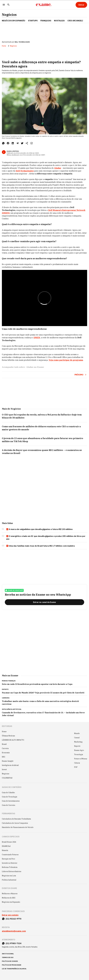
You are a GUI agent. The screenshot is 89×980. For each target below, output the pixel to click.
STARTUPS (33, 21)
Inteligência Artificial (10, 765)
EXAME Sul (6, 846)
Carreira (5, 748)
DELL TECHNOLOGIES (22, 42)
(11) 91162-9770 (13, 919)
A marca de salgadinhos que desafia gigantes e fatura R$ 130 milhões (39, 529)
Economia (6, 753)
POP (76, 767)
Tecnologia (79, 754)
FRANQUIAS (46, 21)
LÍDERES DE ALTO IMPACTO (13, 740)
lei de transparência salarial (14, 969)
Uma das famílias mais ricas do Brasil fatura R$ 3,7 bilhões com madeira (40, 546)
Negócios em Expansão (11, 902)
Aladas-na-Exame (35, 367)
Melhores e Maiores (10, 894)
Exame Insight (8, 761)
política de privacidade (12, 965)
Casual (77, 738)
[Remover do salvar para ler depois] (32, 143)
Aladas (58, 168)
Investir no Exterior (10, 863)
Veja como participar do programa (66, 360)
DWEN (37, 338)
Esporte (77, 746)
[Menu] (4, 5)
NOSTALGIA (59, 21)
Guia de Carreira (9, 805)
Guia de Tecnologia (10, 797)
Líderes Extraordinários (12, 871)
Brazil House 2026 (9, 842)
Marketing (78, 742)
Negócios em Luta (9, 876)
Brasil (4, 744)
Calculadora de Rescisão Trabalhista (16, 819)
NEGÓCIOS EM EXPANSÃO (14, 21)
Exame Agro (79, 750)
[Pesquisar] (8, 5)
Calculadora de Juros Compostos (15, 823)
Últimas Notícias (8, 736)
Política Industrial (9, 880)
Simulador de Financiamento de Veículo (18, 827)
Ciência (77, 763)
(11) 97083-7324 (13, 943)
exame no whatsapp (14, 590)
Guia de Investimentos (11, 801)
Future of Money (81, 759)
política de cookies (10, 961)
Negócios (9, 15)
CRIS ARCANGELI (75, 21)
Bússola (5, 850)
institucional (8, 954)
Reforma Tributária (10, 867)
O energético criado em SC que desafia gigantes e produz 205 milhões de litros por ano (46, 538)
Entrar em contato (10, 915)
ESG (4, 757)
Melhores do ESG (9, 898)
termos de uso (8, 957)
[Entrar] (81, 5)
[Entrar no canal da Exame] (44, 602)
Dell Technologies (25, 171)
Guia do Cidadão (8, 793)
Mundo (77, 733)
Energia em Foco (8, 859)
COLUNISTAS (7, 778)
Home (4, 46)
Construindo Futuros (10, 855)
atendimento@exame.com (14, 931)
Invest (4, 769)
